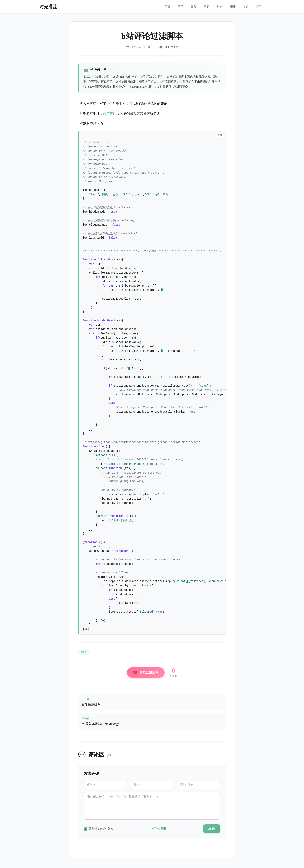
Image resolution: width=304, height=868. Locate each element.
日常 (191, 7)
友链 (245, 7)
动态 (204, 7)
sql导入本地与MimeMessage (101, 724)
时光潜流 (48, 7)
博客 (177, 7)
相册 (231, 7)
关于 (259, 7)
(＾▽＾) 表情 (157, 831)
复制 (220, 135)
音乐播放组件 (91, 704)
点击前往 (109, 113)
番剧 (218, 7)
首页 (163, 7)
